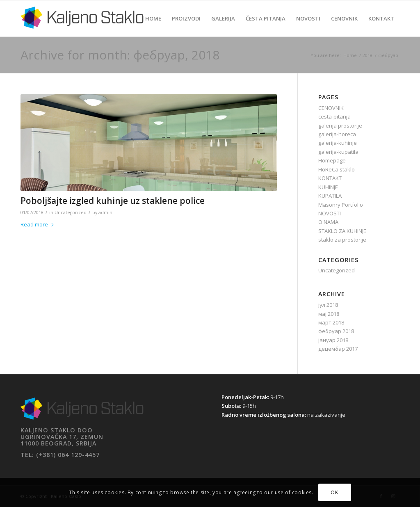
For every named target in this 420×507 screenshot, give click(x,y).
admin (105, 212)
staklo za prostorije (342, 240)
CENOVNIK (331, 108)
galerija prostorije (340, 126)
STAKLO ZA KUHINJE (342, 231)
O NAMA (328, 222)
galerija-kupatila (338, 152)
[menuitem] (153, 18)
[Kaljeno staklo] (82, 25)
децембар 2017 (338, 349)
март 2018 (331, 322)
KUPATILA (330, 196)
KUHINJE (328, 187)
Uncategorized (71, 212)
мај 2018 (329, 314)
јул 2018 (328, 305)
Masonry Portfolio (341, 205)
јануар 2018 (333, 340)
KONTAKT (330, 178)
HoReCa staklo (337, 169)
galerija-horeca (337, 134)
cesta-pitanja (334, 116)
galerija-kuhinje (338, 143)
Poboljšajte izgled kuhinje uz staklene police (113, 201)
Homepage (332, 160)
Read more (38, 224)
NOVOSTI (330, 213)
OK (334, 492)
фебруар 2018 (336, 331)
